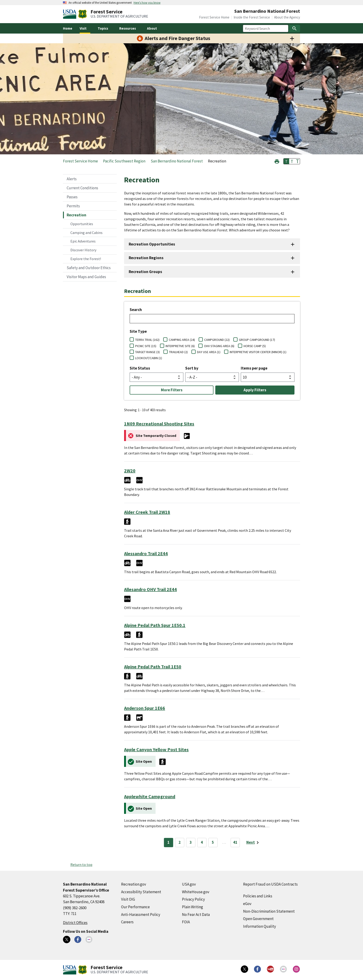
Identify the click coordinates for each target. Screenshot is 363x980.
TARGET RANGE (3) (147, 352)
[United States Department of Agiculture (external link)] (71, 14)
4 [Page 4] (202, 842)
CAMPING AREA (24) (182, 340)
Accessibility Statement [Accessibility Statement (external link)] (141, 892)
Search (136, 310)
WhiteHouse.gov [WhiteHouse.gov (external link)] (196, 892)
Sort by (192, 368)
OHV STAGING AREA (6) (219, 346)
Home (68, 28)
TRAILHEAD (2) (178, 352)
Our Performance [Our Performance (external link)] (135, 907)
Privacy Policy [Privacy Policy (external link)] (193, 899)
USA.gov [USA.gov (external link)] (189, 884)
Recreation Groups (145, 272)
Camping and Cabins (86, 233)
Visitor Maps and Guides (86, 277)
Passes (72, 197)
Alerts (72, 179)
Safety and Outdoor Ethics (89, 268)
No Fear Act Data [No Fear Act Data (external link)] (196, 915)
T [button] (286, 161)
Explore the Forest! (86, 259)
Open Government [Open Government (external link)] (258, 919)
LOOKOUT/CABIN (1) (149, 358)
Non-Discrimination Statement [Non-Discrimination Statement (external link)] (269, 911)
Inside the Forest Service (252, 17)
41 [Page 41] (235, 842)
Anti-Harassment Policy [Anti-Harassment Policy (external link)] (141, 915)
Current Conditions (82, 188)
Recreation (77, 215)
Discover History (83, 250)
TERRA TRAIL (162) (147, 340)
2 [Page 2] (180, 842)
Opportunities (82, 224)
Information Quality (260, 926)
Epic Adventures (83, 241)
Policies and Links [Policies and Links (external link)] (258, 896)
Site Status (140, 368)
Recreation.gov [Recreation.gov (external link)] (134, 884)
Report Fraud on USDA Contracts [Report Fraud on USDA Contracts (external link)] (270, 884)
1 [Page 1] (168, 842)
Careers (127, 922)
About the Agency (287, 17)
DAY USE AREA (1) (209, 352)
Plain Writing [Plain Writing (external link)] (192, 907)
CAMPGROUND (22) (217, 340)
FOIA (186, 922)
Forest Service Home (214, 17)
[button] (277, 161)
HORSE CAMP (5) (255, 346)
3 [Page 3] (191, 842)
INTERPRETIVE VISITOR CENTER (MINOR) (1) (258, 352)
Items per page (254, 368)
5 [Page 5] (213, 842)
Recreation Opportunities (152, 244)
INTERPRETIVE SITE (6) (180, 346)
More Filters (172, 390)
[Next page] (253, 843)
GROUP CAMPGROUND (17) (257, 340)
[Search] (294, 28)
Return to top (81, 865)
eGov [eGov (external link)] (247, 904)
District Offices (75, 923)
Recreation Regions (146, 258)
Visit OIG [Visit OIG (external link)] (128, 899)
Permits (73, 206)
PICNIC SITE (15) (146, 346)
